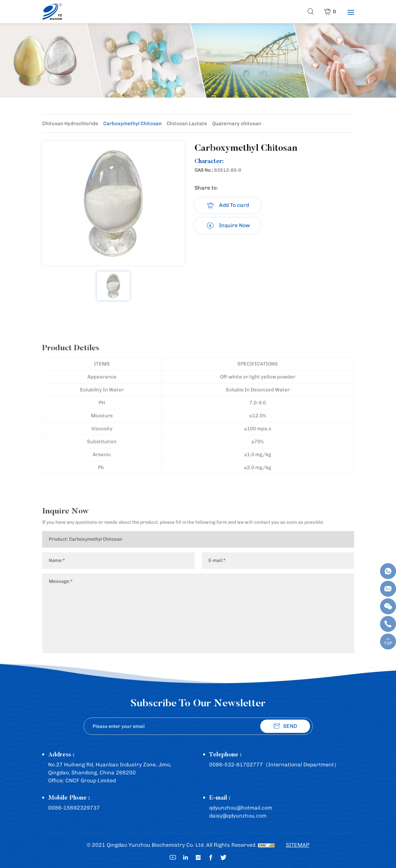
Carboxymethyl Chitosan (132, 124)
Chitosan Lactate (187, 124)
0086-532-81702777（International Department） (274, 765)
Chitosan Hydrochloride (70, 124)
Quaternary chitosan (237, 124)
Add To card (234, 205)
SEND (290, 726)
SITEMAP (298, 845)
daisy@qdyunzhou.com (238, 816)
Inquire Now (235, 225)
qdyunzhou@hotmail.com (241, 808)
